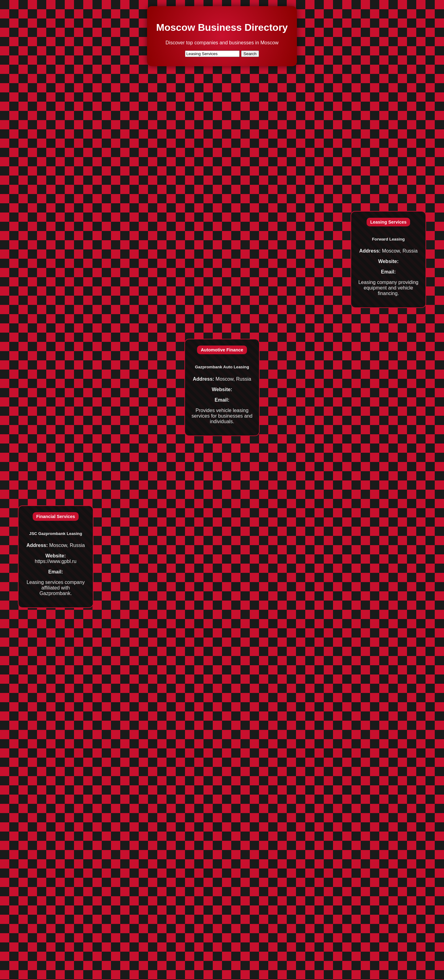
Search (250, 54)
